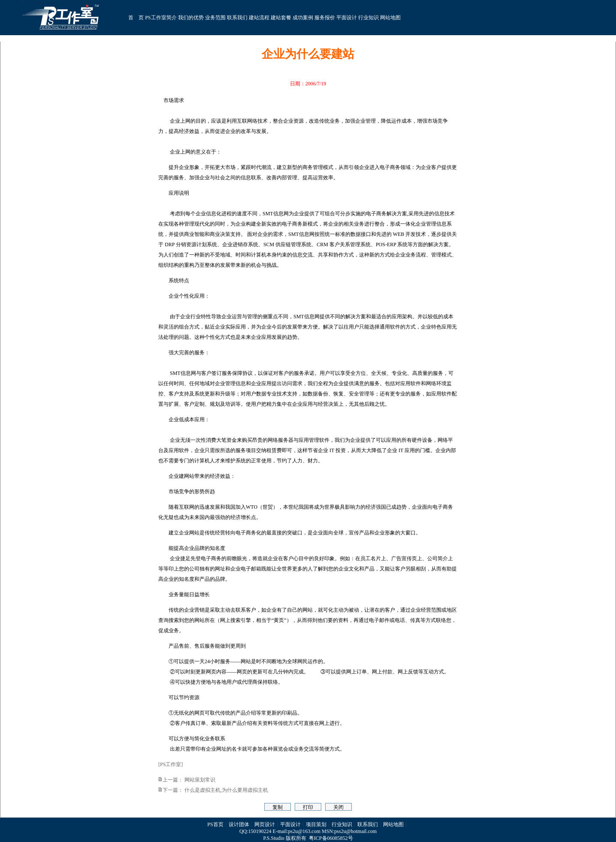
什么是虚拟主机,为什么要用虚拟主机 (226, 790)
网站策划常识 (200, 780)
